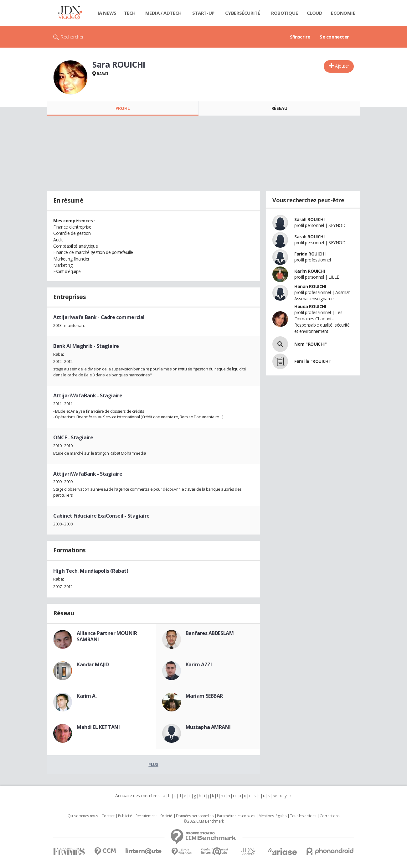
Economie (343, 13)
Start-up (203, 13)
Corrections (329, 816)
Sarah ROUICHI (309, 219)
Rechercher (72, 37)
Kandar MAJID (93, 664)
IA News (107, 13)
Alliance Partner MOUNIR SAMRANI (107, 636)
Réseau (279, 108)
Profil (123, 108)
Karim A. (87, 696)
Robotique (284, 13)
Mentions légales (272, 816)
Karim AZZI (199, 664)
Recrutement (146, 816)
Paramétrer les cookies (236, 816)
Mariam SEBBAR (204, 696)
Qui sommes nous (83, 816)
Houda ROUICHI (310, 306)
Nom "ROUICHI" (311, 344)
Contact (108, 816)
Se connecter (334, 37)
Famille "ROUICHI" (313, 361)
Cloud (315, 13)
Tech (130, 13)
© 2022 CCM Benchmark (204, 821)
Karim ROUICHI (310, 271)
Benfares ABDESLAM (210, 633)
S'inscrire (300, 37)
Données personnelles (195, 816)
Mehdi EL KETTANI (98, 727)
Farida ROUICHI (310, 254)
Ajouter (342, 66)
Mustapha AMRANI (208, 727)
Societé (166, 816)
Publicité (125, 816)
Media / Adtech (163, 13)
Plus (153, 764)
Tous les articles (303, 816)
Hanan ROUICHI (310, 286)
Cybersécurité (243, 13)
